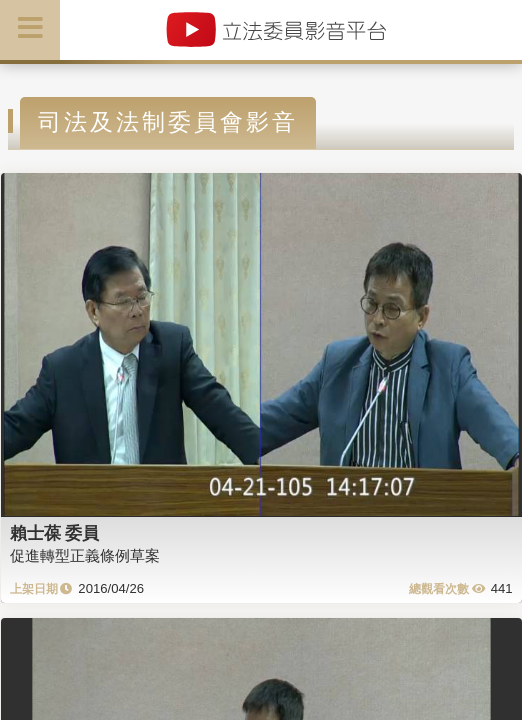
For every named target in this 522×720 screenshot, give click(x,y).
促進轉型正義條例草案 (85, 555)
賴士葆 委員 (55, 533)
